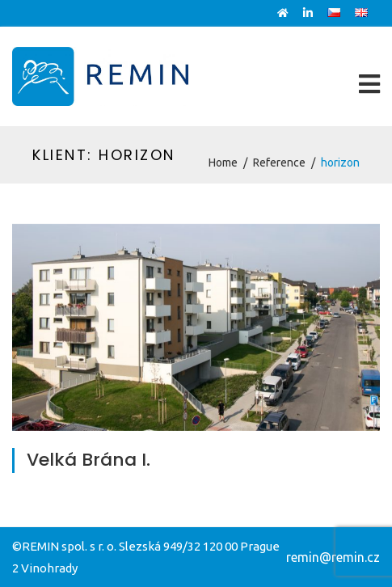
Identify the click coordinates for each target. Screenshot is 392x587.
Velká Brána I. (89, 460)
